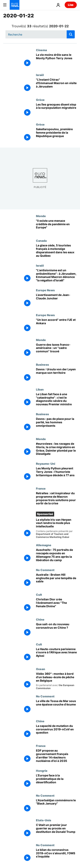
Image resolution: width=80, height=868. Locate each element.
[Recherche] (40, 34)
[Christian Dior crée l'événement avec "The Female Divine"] (56, 605)
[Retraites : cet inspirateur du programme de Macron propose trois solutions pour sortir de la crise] (56, 499)
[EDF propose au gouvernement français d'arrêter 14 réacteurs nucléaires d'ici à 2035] (56, 757)
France (41, 488)
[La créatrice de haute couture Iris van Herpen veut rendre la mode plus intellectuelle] (56, 528)
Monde (41, 216)
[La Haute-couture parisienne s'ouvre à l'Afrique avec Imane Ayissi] (56, 655)
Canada (41, 241)
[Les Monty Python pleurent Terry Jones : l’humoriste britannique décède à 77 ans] (56, 474)
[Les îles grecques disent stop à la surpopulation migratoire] (56, 110)
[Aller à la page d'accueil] (15, 5)
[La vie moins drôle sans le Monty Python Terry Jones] (56, 61)
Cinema (41, 50)
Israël (40, 75)
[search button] (71, 34)
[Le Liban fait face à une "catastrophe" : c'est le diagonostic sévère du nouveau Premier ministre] (56, 400)
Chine (40, 619)
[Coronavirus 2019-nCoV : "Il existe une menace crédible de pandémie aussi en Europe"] (56, 227)
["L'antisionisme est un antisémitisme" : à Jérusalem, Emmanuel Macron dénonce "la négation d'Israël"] (56, 276)
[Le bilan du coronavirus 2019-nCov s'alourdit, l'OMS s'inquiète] (56, 856)
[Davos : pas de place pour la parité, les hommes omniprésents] (56, 425)
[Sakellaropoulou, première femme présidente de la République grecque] (56, 135)
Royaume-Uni (46, 464)
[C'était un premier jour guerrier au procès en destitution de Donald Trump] (56, 831)
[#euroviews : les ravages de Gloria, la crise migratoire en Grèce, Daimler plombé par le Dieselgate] (56, 450)
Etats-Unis (44, 820)
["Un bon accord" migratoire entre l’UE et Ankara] (56, 326)
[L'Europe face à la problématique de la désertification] (56, 781)
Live (71, 5)
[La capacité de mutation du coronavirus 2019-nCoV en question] (56, 732)
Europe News (45, 290)
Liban (40, 389)
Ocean (41, 669)
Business (42, 364)
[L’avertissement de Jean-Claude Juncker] (56, 301)
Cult (39, 595)
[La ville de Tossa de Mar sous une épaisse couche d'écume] (56, 707)
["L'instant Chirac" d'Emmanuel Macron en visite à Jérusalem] (56, 86)
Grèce (40, 100)
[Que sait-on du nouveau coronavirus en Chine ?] (56, 630)
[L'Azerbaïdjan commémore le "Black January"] (56, 806)
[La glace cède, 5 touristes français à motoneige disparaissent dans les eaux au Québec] (56, 251)
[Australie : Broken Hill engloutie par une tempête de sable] (56, 581)
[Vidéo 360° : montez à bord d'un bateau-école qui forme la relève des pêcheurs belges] (56, 681)
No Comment (45, 570)
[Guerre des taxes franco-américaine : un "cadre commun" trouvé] (56, 351)
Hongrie (42, 771)
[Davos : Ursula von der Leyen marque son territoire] (56, 375)
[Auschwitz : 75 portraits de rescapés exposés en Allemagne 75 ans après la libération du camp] (56, 556)
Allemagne (44, 545)
